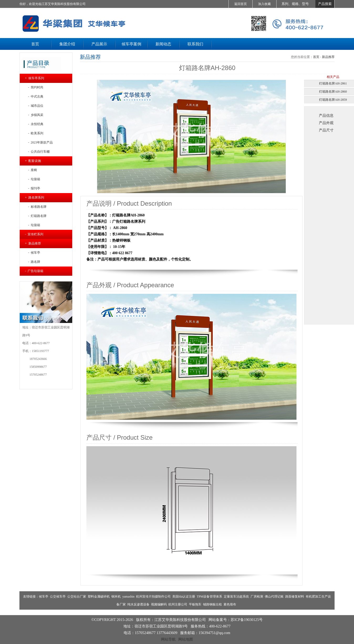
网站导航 (168, 639)
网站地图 (186, 639)
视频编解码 (159, 604)
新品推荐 (328, 57)
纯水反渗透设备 (138, 604)
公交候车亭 (58, 597)
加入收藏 (264, 4)
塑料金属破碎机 (99, 597)
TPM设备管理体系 (209, 597)
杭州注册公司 (178, 604)
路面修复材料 (295, 597)
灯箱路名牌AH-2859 (333, 100)
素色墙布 (230, 604)
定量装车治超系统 (236, 597)
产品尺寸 (326, 130)
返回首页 (241, 4)
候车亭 (44, 597)
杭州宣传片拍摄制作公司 (153, 597)
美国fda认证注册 (184, 597)
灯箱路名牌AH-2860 (333, 92)
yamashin (128, 597)
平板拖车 (195, 604)
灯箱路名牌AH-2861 (333, 83)
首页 (316, 57)
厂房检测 (257, 597)
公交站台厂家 (77, 597)
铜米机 (116, 597)
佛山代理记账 (274, 597)
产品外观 (326, 123)
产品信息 (326, 115)
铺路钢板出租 (212, 604)
